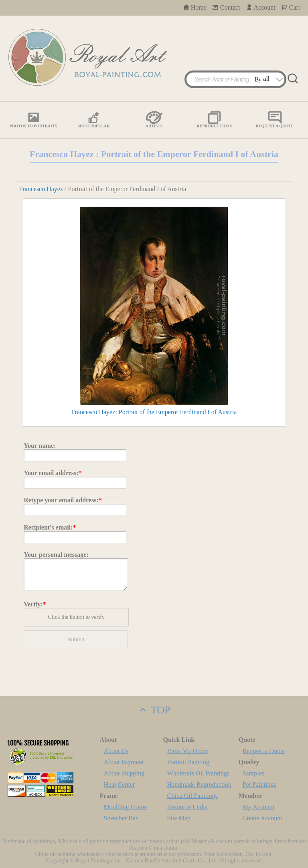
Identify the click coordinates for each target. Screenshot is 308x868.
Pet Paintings (259, 784)
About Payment (124, 762)
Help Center (120, 784)
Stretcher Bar (121, 818)
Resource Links (187, 807)
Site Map (179, 818)
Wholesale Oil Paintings (199, 773)
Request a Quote (264, 751)
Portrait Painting (188, 762)
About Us (116, 751)
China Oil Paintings (192, 796)
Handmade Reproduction (199, 784)
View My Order (187, 751)
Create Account (262, 818)
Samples (253, 773)
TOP (154, 710)
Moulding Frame (126, 807)
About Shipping (124, 773)
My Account (259, 807)
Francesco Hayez (41, 189)
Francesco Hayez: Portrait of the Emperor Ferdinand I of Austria (154, 412)
